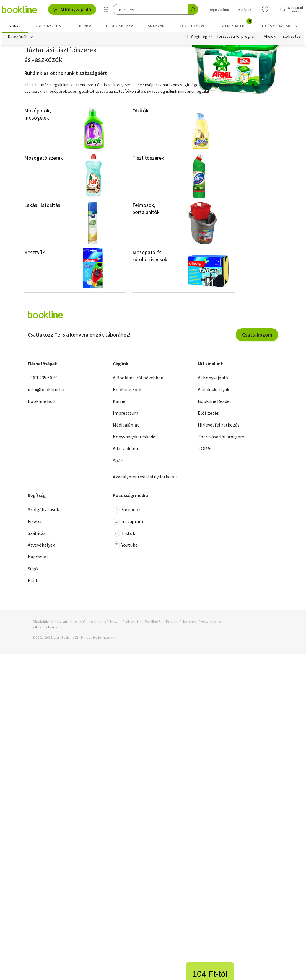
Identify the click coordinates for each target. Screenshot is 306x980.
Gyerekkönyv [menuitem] (48, 26)
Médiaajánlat (126, 426)
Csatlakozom (257, 336)
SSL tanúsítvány (45, 628)
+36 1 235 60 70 (43, 379)
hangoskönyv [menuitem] (119, 26)
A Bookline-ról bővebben (138, 379)
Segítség (199, 38)
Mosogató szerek (44, 159)
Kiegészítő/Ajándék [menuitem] (278, 26)
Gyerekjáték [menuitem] (236, 24)
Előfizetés (292, 38)
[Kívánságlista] (265, 9)
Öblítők (140, 112)
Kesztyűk (35, 253)
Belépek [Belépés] (245, 10)
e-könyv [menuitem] (83, 26)
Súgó (33, 570)
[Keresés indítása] (193, 9)
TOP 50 (205, 450)
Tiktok (124, 534)
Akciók (270, 38)
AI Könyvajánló (72, 9)
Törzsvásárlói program (237, 38)
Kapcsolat (38, 558)
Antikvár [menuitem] (156, 26)
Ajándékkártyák (214, 391)
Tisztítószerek (148, 159)
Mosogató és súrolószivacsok (150, 257)
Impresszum (126, 414)
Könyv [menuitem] (15, 26)
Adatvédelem (126, 450)
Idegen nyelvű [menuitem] (193, 26)
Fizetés (35, 522)
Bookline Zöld (127, 391)
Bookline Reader (215, 403)
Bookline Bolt (42, 403)
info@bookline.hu (46, 391)
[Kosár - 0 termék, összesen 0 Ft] (291, 9)
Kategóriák (18, 38)
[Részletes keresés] (106, 9)
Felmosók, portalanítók (146, 210)
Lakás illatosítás (42, 206)
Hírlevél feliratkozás (219, 426)
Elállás (35, 582)
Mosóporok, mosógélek (38, 115)
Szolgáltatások (43, 511)
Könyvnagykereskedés (135, 438)
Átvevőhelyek (41, 546)
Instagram (128, 522)
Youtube (125, 546)
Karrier (120, 403)
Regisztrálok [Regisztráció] (219, 10)
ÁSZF (118, 462)
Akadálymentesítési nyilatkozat (145, 478)
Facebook (127, 511)
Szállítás (37, 534)
